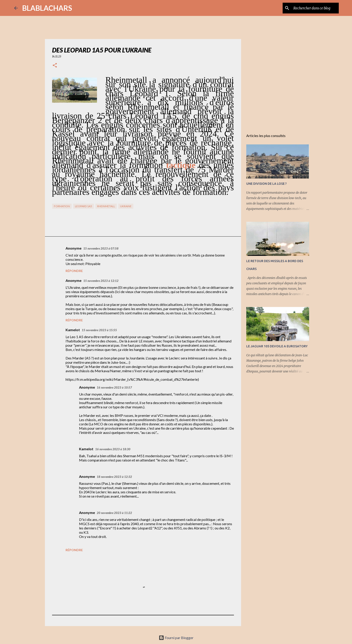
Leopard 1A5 (84, 206)
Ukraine (126, 206)
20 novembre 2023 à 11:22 (114, 513)
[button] (55, 66)
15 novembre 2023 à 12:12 (101, 281)
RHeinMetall (106, 206)
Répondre (74, 271)
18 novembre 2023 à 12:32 (114, 477)
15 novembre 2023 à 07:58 (101, 248)
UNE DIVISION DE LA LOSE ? (266, 184)
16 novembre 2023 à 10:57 (114, 387)
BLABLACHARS (47, 8)
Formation (62, 206)
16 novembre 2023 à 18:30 (113, 449)
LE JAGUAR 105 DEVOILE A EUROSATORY (277, 346)
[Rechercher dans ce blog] (315, 8)
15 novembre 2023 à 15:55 (99, 330)
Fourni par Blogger (176, 638)
